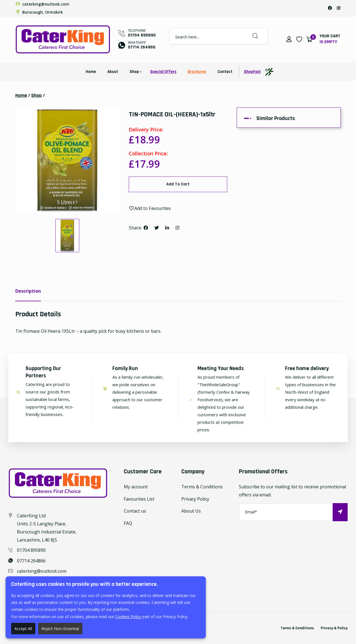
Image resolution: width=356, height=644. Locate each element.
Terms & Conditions (202, 487)
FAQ (128, 523)
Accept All (23, 629)
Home (91, 72)
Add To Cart (178, 184)
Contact (225, 72)
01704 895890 (142, 35)
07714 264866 (142, 47)
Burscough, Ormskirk (39, 12)
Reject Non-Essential (60, 629)
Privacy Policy (195, 499)
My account (136, 487)
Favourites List (139, 499)
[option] (67, 160)
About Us (191, 511)
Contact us (135, 511)
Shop (134, 72)
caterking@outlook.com (42, 4)
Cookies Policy (128, 617)
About (113, 72)
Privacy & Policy (334, 628)
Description (28, 291)
